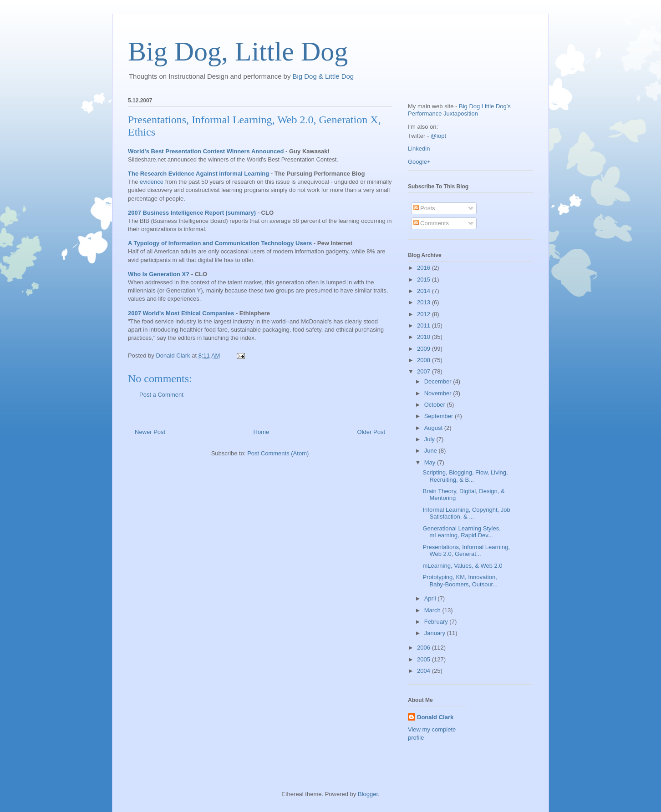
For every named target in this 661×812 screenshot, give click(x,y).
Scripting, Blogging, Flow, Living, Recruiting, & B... (465, 476)
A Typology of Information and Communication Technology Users (220, 243)
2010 (425, 337)
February (437, 622)
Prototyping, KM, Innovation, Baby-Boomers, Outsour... (460, 581)
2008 (425, 360)
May (431, 462)
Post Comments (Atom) (278, 453)
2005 (425, 659)
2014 (425, 291)
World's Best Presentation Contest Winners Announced (206, 151)
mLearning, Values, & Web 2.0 (462, 566)
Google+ (419, 162)
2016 (425, 268)
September (440, 416)
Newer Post (150, 432)
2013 (425, 302)
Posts (424, 208)
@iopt (438, 136)
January (436, 633)
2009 (425, 349)
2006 (425, 648)
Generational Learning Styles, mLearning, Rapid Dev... (461, 532)
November (439, 393)
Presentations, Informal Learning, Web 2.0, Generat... (466, 551)
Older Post (371, 432)
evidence (152, 182)
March (433, 610)
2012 (425, 314)
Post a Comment (161, 395)
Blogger (368, 794)
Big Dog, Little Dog (238, 51)
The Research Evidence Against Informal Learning (198, 174)
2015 (425, 280)
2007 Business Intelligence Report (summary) (192, 213)
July (430, 439)
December (439, 381)
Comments (431, 223)
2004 (425, 671)
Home (262, 432)
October (436, 405)
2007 (425, 371)
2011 (425, 325)
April (431, 598)
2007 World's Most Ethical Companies (181, 313)
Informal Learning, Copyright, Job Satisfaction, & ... (466, 513)
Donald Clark (435, 717)
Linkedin (419, 149)
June (432, 451)
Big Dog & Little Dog (323, 76)
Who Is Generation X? (159, 274)
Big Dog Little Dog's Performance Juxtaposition (459, 110)
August (434, 428)
